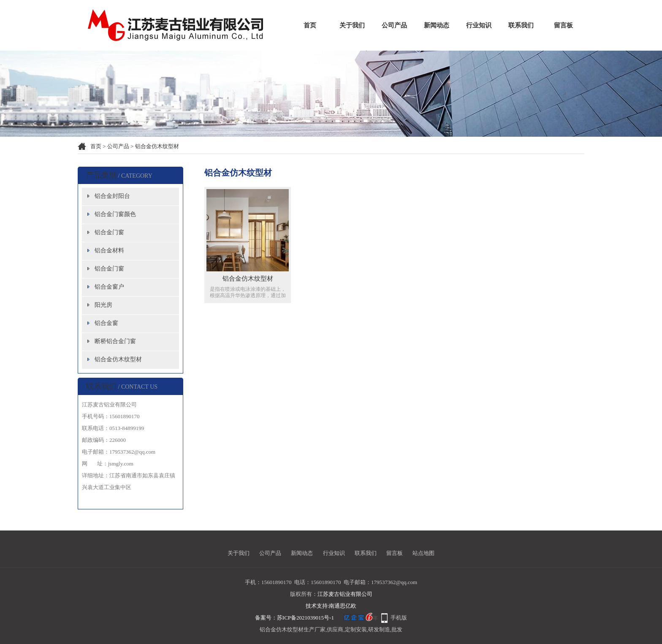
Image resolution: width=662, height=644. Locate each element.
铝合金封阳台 (112, 196)
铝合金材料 (109, 250)
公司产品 (394, 25)
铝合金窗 (106, 323)
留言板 (563, 25)
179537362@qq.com (394, 582)
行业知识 (479, 25)
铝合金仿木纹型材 (157, 146)
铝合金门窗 (109, 232)
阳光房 (103, 305)
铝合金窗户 (109, 287)
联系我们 (521, 25)
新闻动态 (437, 25)
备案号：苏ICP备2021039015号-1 (294, 618)
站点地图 (423, 553)
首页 (310, 25)
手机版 (399, 618)
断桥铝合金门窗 (115, 341)
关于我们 (352, 25)
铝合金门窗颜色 (115, 214)
